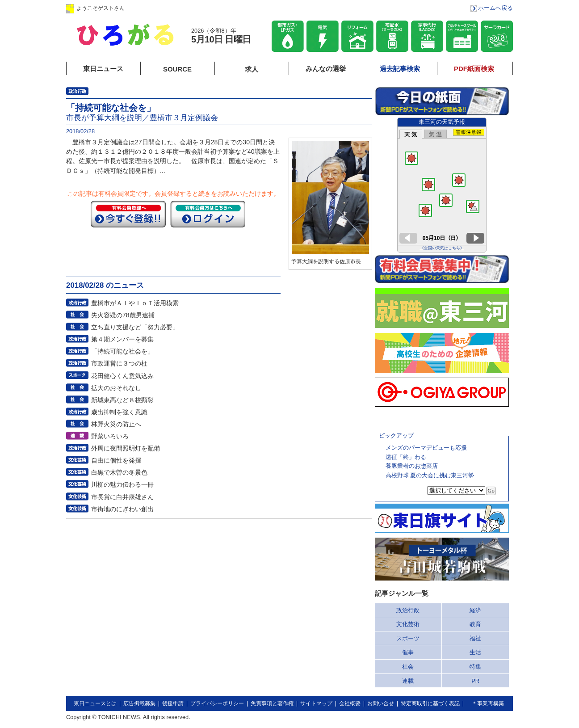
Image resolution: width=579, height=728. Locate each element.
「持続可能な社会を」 (122, 351)
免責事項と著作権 (272, 703)
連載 (408, 681)
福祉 (475, 638)
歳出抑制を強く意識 (119, 412)
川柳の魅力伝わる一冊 (122, 484)
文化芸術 (408, 624)
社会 (408, 667)
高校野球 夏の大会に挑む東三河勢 (430, 475)
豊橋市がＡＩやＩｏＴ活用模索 (135, 303)
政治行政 (408, 610)
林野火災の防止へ (116, 424)
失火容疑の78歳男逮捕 (123, 315)
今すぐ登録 (128, 214)
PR (475, 681)
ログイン (157, 8)
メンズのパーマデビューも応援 (426, 448)
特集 (475, 667)
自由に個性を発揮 (116, 460)
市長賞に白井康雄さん (122, 497)
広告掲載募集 (139, 703)
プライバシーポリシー (217, 703)
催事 (408, 652)
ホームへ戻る (495, 8)
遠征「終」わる (406, 457)
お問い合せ (381, 703)
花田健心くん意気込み (122, 376)
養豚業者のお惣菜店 (412, 466)
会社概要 (350, 703)
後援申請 (173, 703)
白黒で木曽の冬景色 (119, 472)
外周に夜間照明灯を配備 (126, 448)
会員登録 (213, 8)
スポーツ (408, 638)
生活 (475, 652)
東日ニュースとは (95, 703)
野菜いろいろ (110, 436)
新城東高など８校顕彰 (122, 400)
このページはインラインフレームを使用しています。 (442, 185)
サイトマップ (316, 703)
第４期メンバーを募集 (122, 339)
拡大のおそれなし (116, 388)
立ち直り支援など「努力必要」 (135, 327)
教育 (475, 624)
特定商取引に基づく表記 (430, 703)
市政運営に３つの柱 (119, 363)
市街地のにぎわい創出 (122, 509)
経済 (475, 610)
